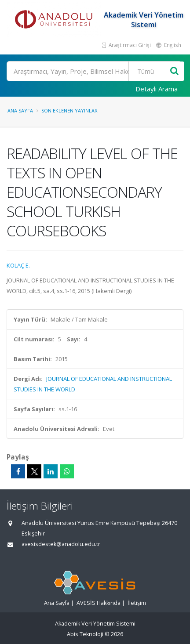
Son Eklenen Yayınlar (69, 110)
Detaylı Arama (157, 89)
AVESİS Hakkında (99, 603)
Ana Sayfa (20, 110)
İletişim (137, 603)
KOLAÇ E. (18, 265)
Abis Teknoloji (85, 634)
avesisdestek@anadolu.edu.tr (61, 544)
